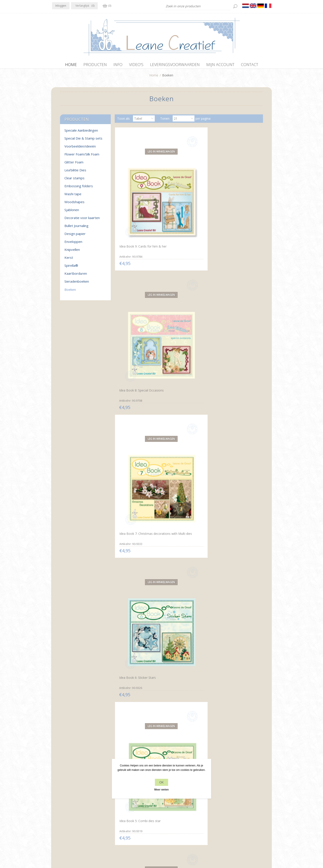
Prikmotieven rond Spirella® (138, 539)
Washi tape (73, 196)
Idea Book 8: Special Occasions (181, 195)
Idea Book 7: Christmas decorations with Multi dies (235, 195)
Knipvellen (72, 252)
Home (154, 77)
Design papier (75, 236)
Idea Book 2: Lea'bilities (184, 366)
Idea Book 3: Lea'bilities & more (137, 368)
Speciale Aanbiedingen (81, 132)
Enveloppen (73, 244)
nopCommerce (145, 844)
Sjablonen (72, 212)
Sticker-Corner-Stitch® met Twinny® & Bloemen (235, 628)
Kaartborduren (76, 276)
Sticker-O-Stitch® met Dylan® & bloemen (134, 715)
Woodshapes (74, 204)
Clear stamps (74, 180)
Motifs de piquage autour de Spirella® (138, 628)
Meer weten (161, 790)
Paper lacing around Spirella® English (230, 541)
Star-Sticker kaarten (181, 626)
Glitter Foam (74, 164)
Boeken (70, 292)
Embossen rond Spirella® (136, 453)
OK (161, 782)
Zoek (221, 810)
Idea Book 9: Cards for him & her (139, 195)
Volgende (204, 751)
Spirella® (71, 268)
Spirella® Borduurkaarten (185, 453)
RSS (74, 801)
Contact (168, 802)
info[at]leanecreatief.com (70, 819)
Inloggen (61, 6)
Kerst (69, 260)
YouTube (82, 801)
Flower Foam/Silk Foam (82, 156)
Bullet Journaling (76, 228)
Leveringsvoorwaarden (124, 818)
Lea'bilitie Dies (75, 172)
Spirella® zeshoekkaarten (234, 453)
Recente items (228, 802)
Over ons (114, 810)
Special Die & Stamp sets (83, 140)
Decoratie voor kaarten (82, 220)
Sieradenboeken (77, 284)
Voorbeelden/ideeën (80, 148)
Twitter (65, 801)
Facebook (56, 801)
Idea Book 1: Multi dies (233, 366)
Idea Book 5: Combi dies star (188, 279)
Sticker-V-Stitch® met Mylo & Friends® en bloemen (188, 715)
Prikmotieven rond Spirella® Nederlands (187, 542)
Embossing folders (79, 188)
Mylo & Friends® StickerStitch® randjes (232, 715)
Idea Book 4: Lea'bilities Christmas (233, 282)
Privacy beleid (117, 802)
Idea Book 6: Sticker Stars (136, 279)
